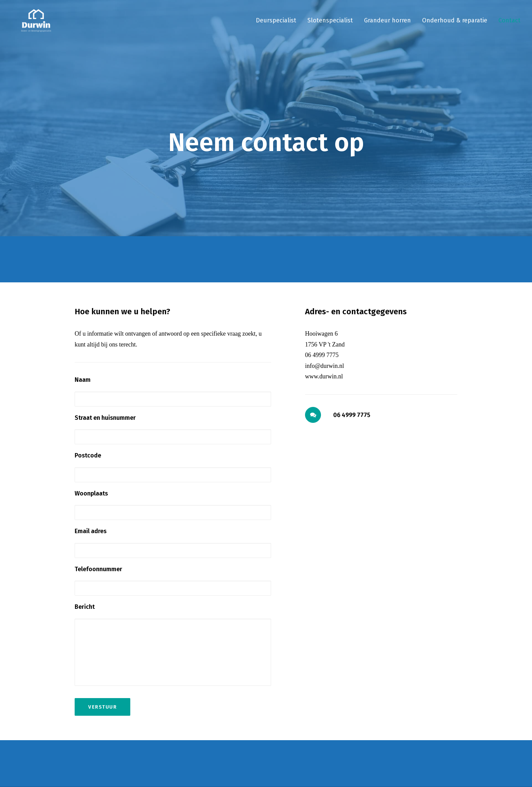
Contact (509, 24)
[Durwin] (32, 24)
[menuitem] (278, 24)
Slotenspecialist (330, 24)
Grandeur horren (387, 24)
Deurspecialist (276, 24)
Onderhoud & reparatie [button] (455, 24)
